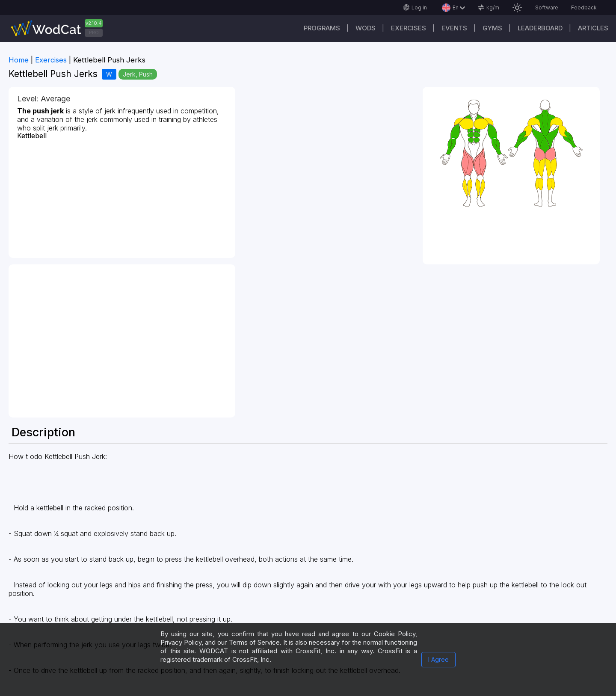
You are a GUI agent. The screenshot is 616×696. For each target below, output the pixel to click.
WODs (366, 28)
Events (454, 28)
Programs (322, 28)
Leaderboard (540, 28)
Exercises (409, 28)
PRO (94, 33)
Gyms (492, 28)
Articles (593, 28)
